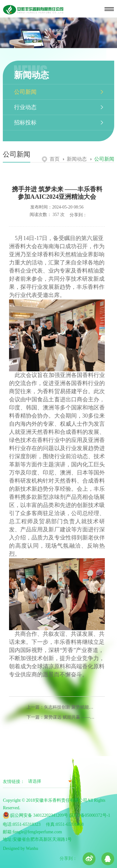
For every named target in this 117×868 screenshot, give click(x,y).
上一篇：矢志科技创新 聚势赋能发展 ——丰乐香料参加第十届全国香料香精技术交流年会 (62, 707)
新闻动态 (75, 159)
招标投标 (25, 123)
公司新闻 (25, 92)
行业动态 (25, 107)
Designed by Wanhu (20, 848)
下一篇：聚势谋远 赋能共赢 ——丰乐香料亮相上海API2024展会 (62, 717)
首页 (51, 159)
